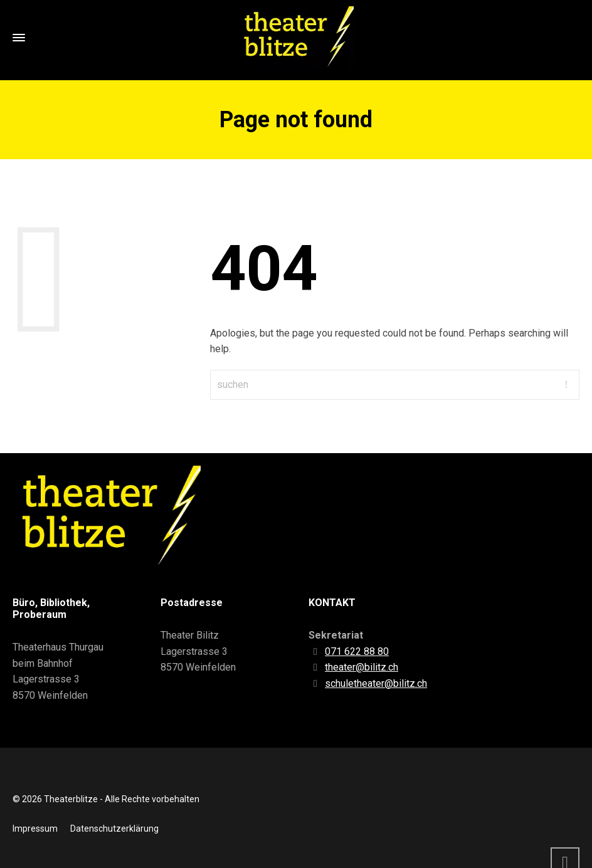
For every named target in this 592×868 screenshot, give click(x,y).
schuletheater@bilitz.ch (376, 683)
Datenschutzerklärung (114, 829)
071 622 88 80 (357, 651)
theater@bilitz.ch (362, 667)
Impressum (35, 829)
